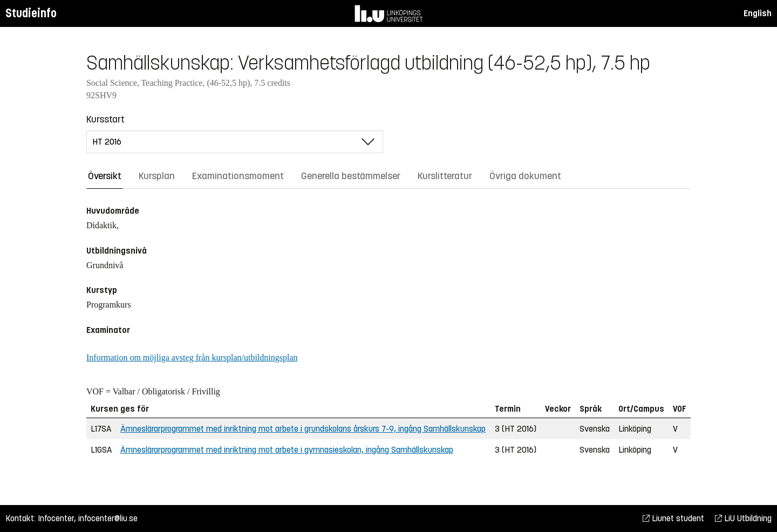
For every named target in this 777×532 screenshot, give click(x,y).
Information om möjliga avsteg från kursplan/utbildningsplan (192, 357)
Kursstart (105, 119)
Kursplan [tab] (157, 176)
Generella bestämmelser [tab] (351, 176)
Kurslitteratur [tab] (445, 176)
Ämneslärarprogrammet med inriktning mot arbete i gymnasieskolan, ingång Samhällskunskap (287, 450)
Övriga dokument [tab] (525, 176)
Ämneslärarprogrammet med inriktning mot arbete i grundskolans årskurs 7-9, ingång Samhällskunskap (303, 429)
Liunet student (673, 518)
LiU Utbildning (743, 518)
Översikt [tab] (105, 176)
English (758, 13)
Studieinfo (31, 13)
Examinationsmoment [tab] (238, 176)
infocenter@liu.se (108, 518)
